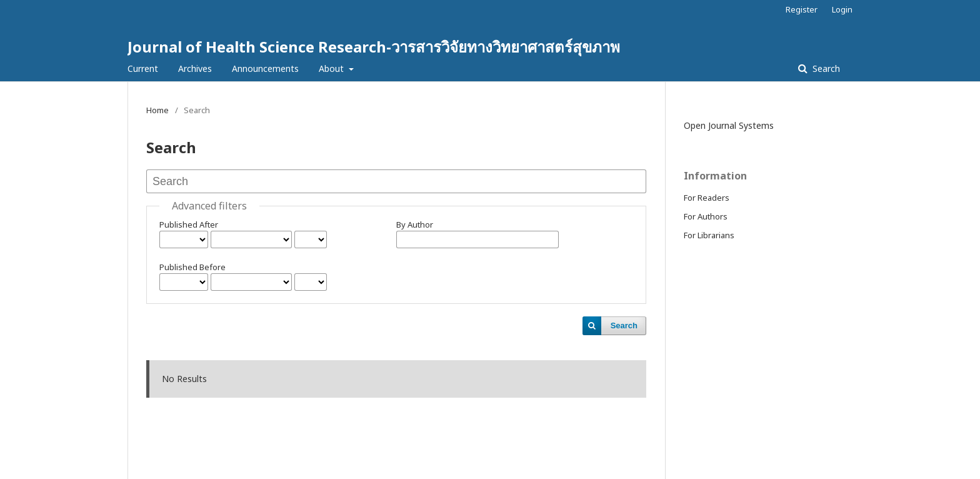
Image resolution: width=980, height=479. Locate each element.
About (332, 68)
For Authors (706, 216)
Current (143, 68)
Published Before (192, 267)
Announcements (265, 68)
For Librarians (709, 235)
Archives (195, 68)
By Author (415, 224)
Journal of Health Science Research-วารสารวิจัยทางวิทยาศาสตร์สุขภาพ (374, 47)
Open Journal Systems (729, 125)
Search (825, 68)
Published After (189, 224)
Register (802, 9)
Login (842, 9)
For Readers (707, 198)
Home (157, 110)
